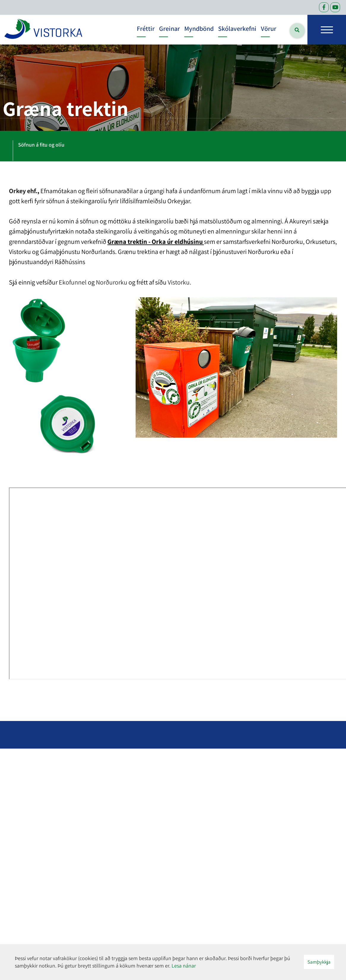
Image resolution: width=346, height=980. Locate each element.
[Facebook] (324, 7)
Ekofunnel (73, 282)
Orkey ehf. (23, 191)
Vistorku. (179, 282)
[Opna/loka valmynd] (327, 30)
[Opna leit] (297, 31)
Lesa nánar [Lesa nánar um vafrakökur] (184, 966)
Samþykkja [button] (319, 962)
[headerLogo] (43, 30)
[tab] (41, 146)
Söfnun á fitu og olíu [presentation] (41, 145)
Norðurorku (112, 282)
